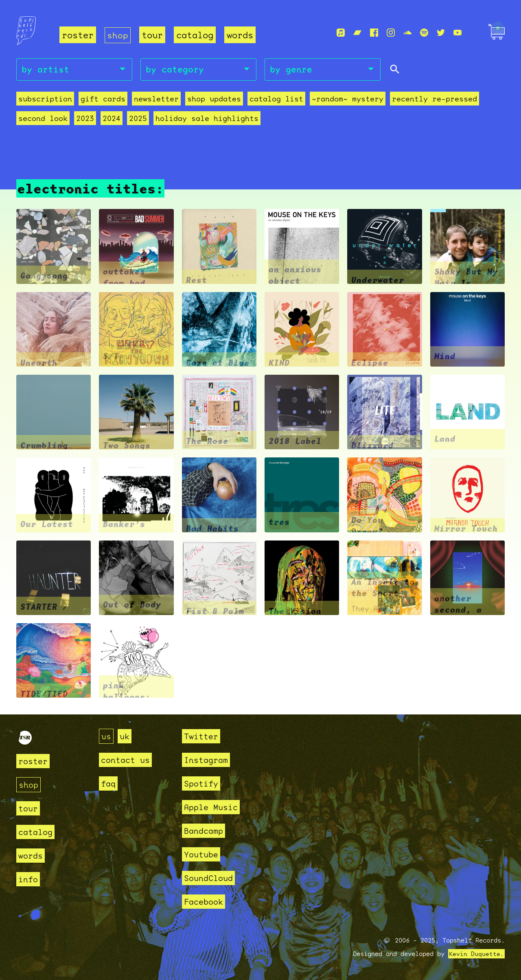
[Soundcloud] (407, 33)
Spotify (202, 783)
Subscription (45, 99)
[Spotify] (424, 33)
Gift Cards (103, 99)
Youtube (202, 854)
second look (43, 118)
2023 (85, 118)
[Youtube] (458, 33)
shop (118, 35)
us (107, 736)
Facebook (205, 902)
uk (126, 736)
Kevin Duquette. (476, 954)
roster (78, 35)
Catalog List (276, 99)
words (240, 35)
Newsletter (156, 99)
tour (152, 35)
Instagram (208, 760)
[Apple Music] (341, 33)
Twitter (202, 736)
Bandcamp (205, 831)
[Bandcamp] (357, 33)
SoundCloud (210, 878)
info (29, 879)
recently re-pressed (435, 99)
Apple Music (213, 807)
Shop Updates (214, 99)
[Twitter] (441, 33)
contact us (127, 760)
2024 (112, 118)
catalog (195, 35)
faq (109, 783)
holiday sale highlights (207, 118)
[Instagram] (391, 33)
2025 (138, 118)
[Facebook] (374, 33)
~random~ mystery (348, 99)
